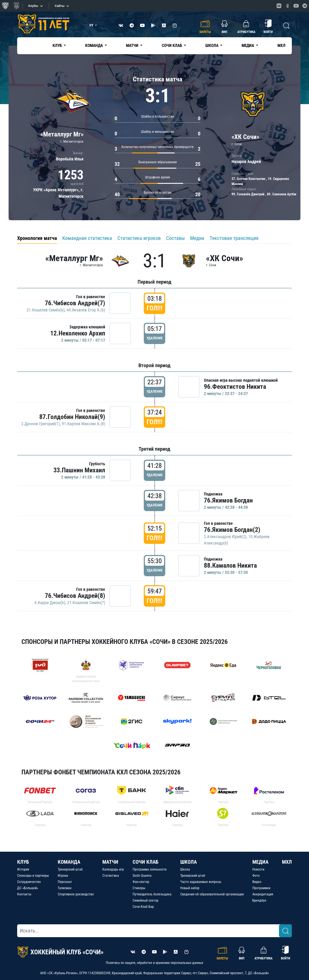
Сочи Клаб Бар (143, 907)
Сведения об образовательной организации (212, 894)
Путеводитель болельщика (152, 894)
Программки (261, 888)
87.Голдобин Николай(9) (72, 417)
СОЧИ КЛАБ (145, 862)
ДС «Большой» (28, 888)
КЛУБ (23, 862)
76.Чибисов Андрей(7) (75, 303)
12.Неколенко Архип (78, 333)
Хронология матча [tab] (37, 238)
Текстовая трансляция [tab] (234, 238)
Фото (256, 876)
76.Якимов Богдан (228, 500)
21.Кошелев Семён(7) (86, 603)
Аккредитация (263, 894)
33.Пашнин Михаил (79, 470)
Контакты (24, 894)
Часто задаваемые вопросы (201, 882)
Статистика (111, 876)
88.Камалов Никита (230, 565)
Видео (257, 882)
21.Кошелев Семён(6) (46, 310)
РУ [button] (92, 25)
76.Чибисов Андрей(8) (75, 596)
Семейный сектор (145, 900)
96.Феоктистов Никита (235, 387)
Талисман (65, 888)
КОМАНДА (69, 862)
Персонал (65, 882)
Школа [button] (212, 46)
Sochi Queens (142, 876)
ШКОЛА (189, 862)
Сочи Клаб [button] (172, 46)
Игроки (63, 876)
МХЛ (281, 46)
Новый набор (190, 888)
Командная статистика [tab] (87, 238)
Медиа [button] (248, 46)
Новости (258, 869)
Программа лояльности (150, 869)
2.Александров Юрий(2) (225, 537)
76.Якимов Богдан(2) (232, 530)
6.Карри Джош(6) (50, 603)
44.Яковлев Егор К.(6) (86, 310)
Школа (185, 869)
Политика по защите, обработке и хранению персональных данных (154, 963)
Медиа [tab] (197, 238)
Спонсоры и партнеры (33, 876)
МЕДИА (260, 862)
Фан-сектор (141, 882)
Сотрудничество (29, 882)
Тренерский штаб (70, 869)
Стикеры (139, 888)
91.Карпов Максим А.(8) (83, 424)
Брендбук (259, 900)
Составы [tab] (175, 238)
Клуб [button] (58, 46)
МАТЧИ (110, 862)
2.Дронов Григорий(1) (41, 424)
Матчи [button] (133, 46)
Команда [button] (94, 46)
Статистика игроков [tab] (139, 238)
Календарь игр (113, 869)
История (23, 869)
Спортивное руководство (76, 894)
